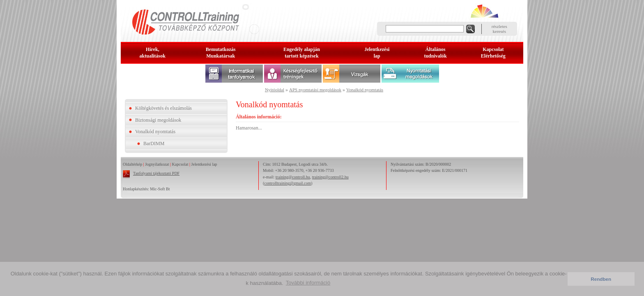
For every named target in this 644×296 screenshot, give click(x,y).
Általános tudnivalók (435, 53)
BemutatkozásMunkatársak (221, 53)
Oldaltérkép (132, 164)
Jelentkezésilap (377, 53)
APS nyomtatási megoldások (315, 90)
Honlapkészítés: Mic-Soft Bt (146, 189)
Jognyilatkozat (157, 164)
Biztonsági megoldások (158, 120)
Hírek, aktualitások (153, 53)
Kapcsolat (180, 164)
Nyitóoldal (275, 90)
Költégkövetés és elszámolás (163, 108)
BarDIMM (154, 143)
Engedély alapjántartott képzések (302, 53)
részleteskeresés (499, 29)
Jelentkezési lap (204, 164)
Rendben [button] (601, 279)
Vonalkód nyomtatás (365, 90)
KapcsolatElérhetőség (493, 53)
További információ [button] (308, 283)
